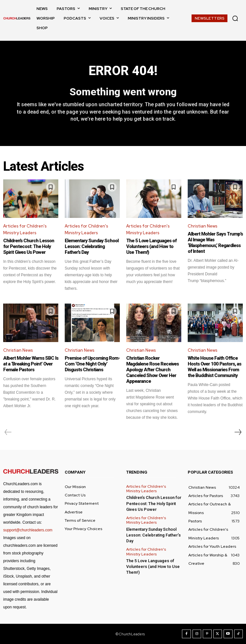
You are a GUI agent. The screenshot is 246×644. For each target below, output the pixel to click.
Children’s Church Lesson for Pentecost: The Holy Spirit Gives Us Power (29, 246)
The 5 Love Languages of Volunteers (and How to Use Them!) (151, 246)
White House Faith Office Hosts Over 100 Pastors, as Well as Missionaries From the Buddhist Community (214, 367)
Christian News (202, 226)
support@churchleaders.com (28, 530)
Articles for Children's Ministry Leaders (25, 229)
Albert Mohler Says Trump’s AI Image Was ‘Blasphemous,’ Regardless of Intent (215, 243)
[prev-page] (8, 432)
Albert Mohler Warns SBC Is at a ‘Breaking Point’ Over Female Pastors (31, 364)
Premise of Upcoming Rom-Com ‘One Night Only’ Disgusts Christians (92, 364)
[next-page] (238, 432)
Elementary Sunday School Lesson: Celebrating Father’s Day (92, 246)
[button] (235, 18)
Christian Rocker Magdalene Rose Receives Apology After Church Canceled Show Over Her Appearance (152, 370)
